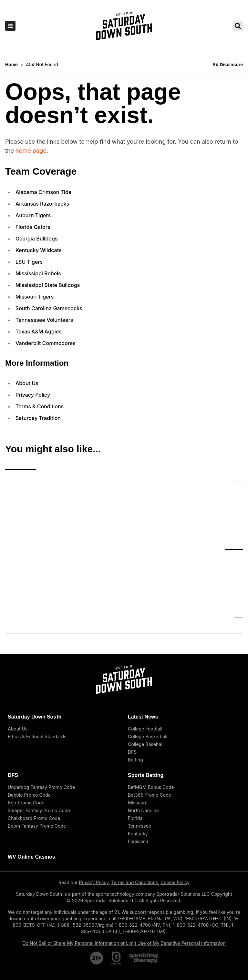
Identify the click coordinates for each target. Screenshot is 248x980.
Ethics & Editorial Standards (37, 684)
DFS (132, 700)
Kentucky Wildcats (39, 250)
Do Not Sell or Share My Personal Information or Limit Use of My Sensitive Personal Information (124, 891)
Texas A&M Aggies (39, 332)
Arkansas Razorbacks (42, 204)
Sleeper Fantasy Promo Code (39, 758)
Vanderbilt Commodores (46, 343)
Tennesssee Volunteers (44, 320)
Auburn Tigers (33, 215)
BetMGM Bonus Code (151, 735)
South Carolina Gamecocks (49, 308)
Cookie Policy (175, 830)
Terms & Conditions (40, 406)
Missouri (137, 750)
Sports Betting (146, 723)
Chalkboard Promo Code (34, 766)
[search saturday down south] (238, 26)
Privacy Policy (33, 395)
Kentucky (138, 781)
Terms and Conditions (134, 830)
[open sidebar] (10, 26)
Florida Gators (33, 227)
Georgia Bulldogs (36, 239)
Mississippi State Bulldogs (48, 285)
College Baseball (146, 692)
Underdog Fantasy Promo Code (41, 735)
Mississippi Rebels (38, 273)
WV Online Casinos (31, 805)
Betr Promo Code (26, 750)
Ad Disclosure (228, 65)
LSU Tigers (29, 262)
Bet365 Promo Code (150, 743)
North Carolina (143, 758)
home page (31, 151)
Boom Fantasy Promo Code (37, 774)
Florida (135, 766)
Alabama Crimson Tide (43, 192)
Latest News (143, 664)
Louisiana (138, 789)
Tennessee (139, 774)
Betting (135, 707)
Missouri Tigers (35, 297)
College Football (145, 676)
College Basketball (148, 684)
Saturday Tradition (38, 418)
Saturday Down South (35, 664)
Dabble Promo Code (29, 743)
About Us (27, 383)
